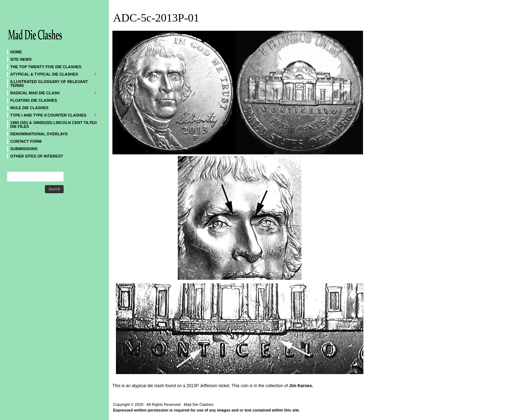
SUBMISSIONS (24, 149)
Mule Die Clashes (29, 108)
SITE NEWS (21, 59)
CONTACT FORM (26, 141)
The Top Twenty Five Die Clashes (46, 67)
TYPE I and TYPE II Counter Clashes (52, 115)
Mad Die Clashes (49, 25)
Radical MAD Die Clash (52, 93)
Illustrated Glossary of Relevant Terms (49, 84)
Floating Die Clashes (34, 100)
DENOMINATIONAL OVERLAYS (39, 134)
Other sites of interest (37, 156)
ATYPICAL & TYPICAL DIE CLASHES (52, 74)
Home (16, 52)
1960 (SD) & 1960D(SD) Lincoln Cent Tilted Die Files (52, 124)
